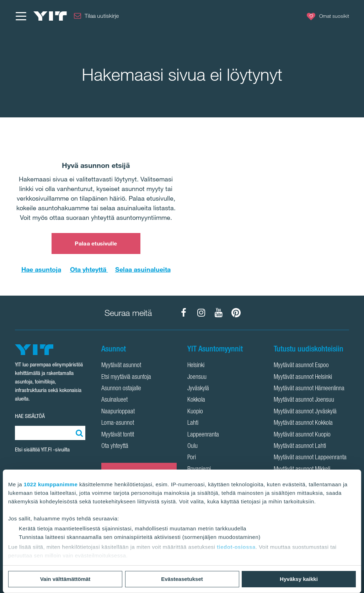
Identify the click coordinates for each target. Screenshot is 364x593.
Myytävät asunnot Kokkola (303, 423)
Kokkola (196, 400)
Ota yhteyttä (89, 269)
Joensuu (197, 377)
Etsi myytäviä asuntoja (126, 377)
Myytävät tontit (118, 435)
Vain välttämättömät (65, 579)
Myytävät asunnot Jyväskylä (305, 412)
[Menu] (21, 16)
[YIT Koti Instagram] (201, 313)
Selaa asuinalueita (143, 269)
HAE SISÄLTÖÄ (30, 416)
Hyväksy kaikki (299, 579)
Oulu (192, 446)
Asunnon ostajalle (121, 389)
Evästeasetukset (182, 579)
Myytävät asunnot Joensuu (304, 400)
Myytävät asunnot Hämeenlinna (309, 389)
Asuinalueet (114, 400)
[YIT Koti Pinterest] (236, 313)
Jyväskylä (198, 389)
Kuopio (195, 412)
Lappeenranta (203, 435)
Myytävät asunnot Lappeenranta (310, 458)
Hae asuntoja (41, 269)
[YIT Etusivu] (50, 16)
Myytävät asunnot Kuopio (302, 435)
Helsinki (196, 366)
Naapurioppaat (118, 412)
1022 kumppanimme (51, 484)
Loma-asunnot (118, 423)
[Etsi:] (78, 433)
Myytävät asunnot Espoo (301, 366)
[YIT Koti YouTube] (219, 313)
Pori (192, 458)
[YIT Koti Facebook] (184, 313)
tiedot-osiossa (236, 547)
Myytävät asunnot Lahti (300, 446)
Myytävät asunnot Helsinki (303, 377)
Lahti (193, 423)
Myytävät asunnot (121, 366)
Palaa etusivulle (96, 243)
